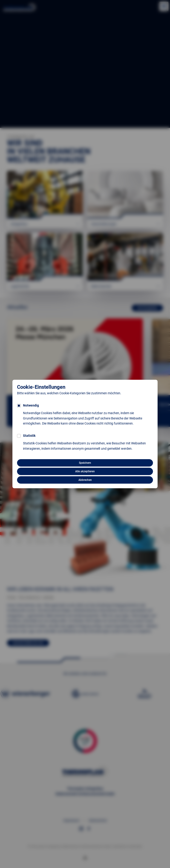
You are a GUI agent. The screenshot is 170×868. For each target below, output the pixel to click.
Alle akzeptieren (85, 471)
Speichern (85, 463)
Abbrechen (85, 480)
